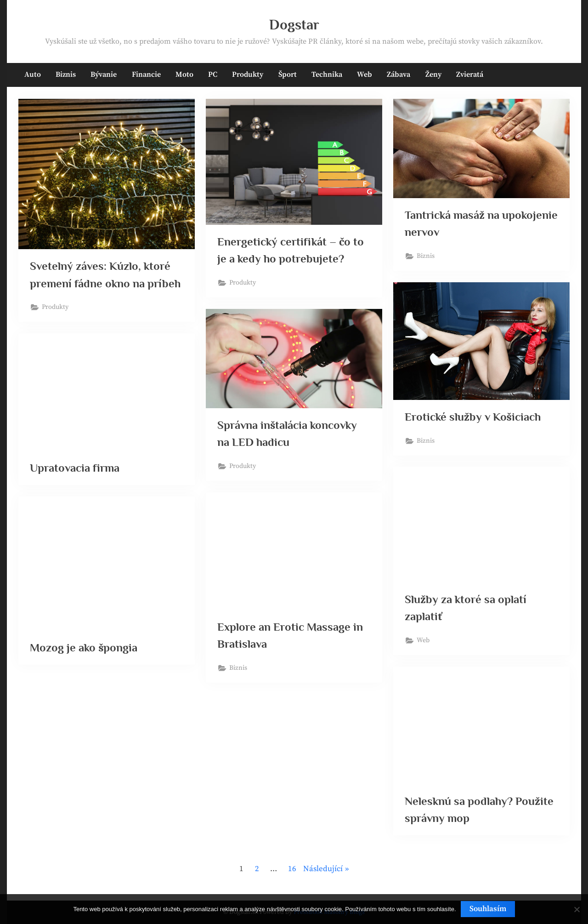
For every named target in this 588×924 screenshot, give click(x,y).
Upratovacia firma (75, 468)
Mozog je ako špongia (85, 648)
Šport (288, 74)
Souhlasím (488, 909)
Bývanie (104, 74)
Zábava (399, 74)
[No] (577, 909)
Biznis (66, 74)
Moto (184, 74)
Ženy (433, 74)
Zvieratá (470, 74)
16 (292, 869)
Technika (327, 74)
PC (213, 74)
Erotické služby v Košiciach (473, 417)
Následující (323, 869)
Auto (33, 74)
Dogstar (294, 25)
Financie (146, 74)
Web (365, 74)
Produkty (248, 74)
